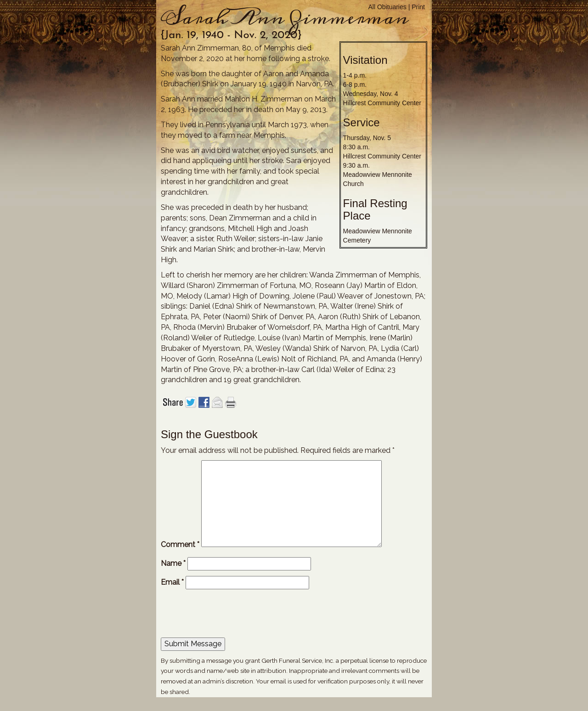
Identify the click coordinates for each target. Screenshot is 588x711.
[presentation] (223, 615)
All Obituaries (387, 7)
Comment (180, 545)
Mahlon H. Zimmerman (263, 99)
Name (173, 563)
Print (418, 7)
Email (172, 582)
